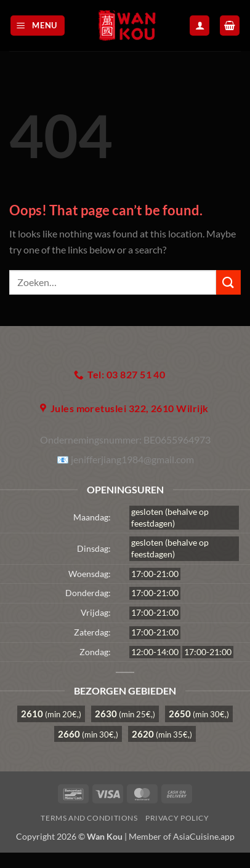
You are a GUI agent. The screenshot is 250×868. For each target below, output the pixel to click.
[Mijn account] (200, 26)
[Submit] (228, 282)
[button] (38, 26)
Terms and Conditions (89, 818)
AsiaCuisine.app (204, 836)
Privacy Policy (177, 818)
